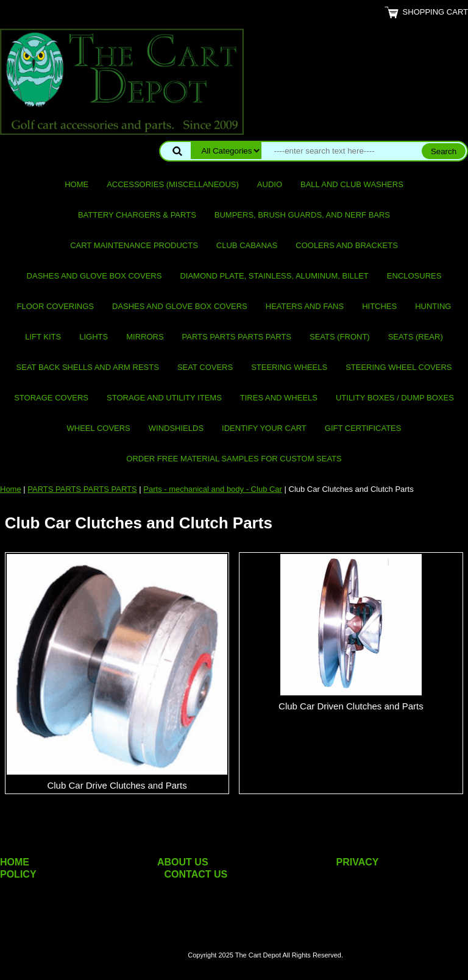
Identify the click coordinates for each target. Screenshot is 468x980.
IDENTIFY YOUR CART (264, 428)
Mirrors (145, 337)
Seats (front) (340, 337)
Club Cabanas (247, 245)
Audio (270, 184)
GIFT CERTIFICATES (363, 428)
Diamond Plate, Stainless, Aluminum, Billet (274, 276)
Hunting (433, 306)
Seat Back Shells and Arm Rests (88, 367)
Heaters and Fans (305, 306)
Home (76, 184)
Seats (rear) (416, 337)
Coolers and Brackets (347, 245)
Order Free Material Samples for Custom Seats (234, 459)
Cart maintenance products (134, 245)
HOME (15, 862)
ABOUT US (183, 862)
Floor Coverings (55, 306)
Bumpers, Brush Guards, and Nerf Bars (302, 215)
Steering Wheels (289, 367)
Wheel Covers (99, 428)
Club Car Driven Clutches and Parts (351, 706)
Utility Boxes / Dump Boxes (395, 398)
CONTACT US (196, 874)
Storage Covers (51, 398)
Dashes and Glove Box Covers (94, 276)
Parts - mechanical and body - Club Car (213, 489)
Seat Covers (205, 367)
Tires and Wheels (279, 398)
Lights (94, 337)
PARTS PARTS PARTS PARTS (237, 337)
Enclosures (414, 276)
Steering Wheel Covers (399, 367)
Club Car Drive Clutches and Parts (117, 785)
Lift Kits (43, 337)
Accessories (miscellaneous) (173, 184)
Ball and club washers (352, 184)
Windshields (176, 428)
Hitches (379, 306)
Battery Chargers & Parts (137, 215)
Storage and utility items (164, 398)
